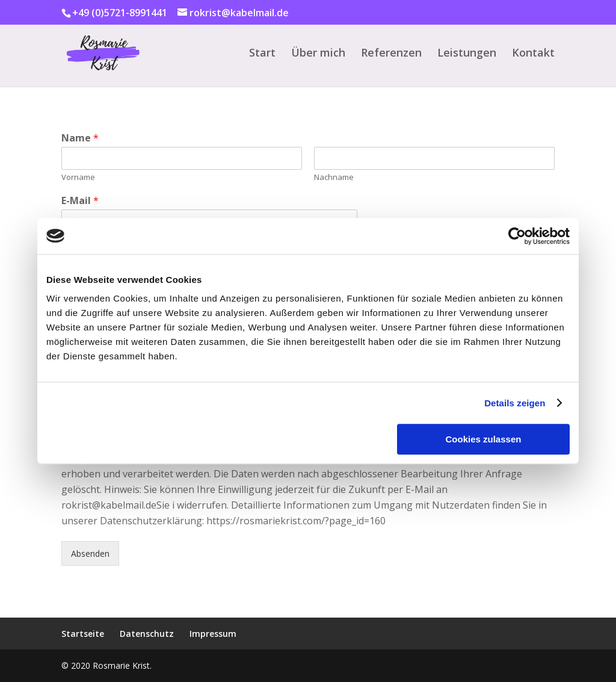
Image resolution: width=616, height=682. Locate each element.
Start (262, 54)
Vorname (78, 177)
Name (80, 138)
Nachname (334, 177)
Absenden (90, 553)
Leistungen (467, 54)
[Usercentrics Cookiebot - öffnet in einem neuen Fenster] (517, 236)
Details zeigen (515, 403)
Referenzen (391, 54)
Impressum (213, 634)
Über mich (318, 54)
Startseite (83, 634)
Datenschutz (147, 634)
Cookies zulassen (484, 439)
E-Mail (80, 201)
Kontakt (533, 54)
